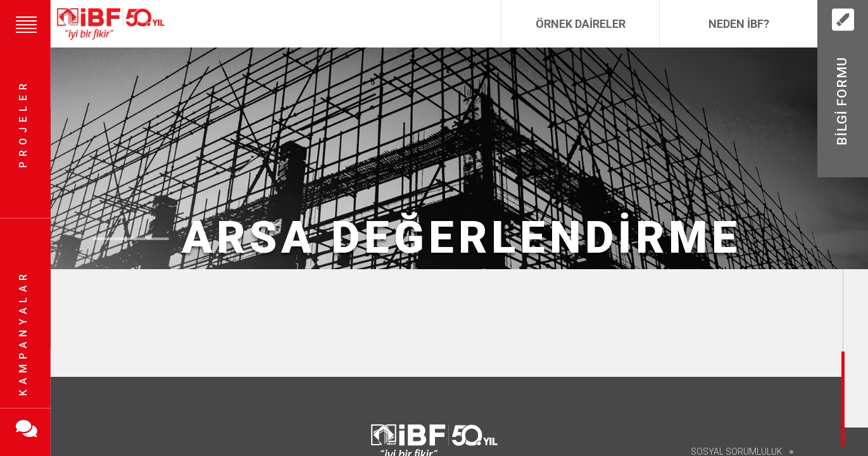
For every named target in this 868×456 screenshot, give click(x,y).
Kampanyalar (23, 332)
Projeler (23, 124)
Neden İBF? (739, 24)
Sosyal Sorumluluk (737, 451)
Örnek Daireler (581, 24)
